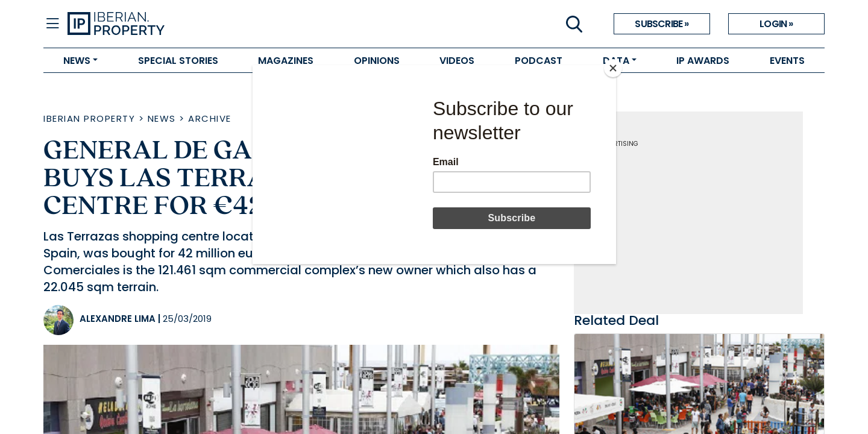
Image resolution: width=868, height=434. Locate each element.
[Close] (613, 68)
